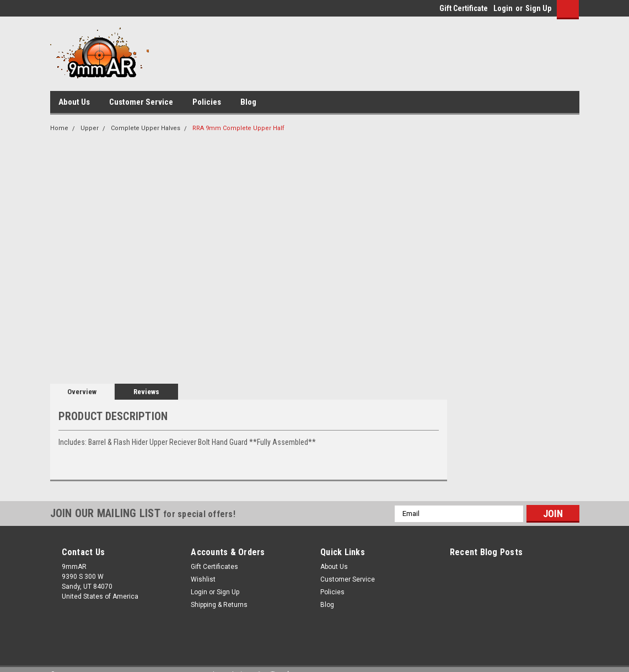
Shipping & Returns (219, 605)
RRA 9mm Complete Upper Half (238, 128)
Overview (82, 392)
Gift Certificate (464, 8)
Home (59, 128)
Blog (248, 102)
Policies (207, 102)
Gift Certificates (214, 567)
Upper (90, 128)
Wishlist (203, 579)
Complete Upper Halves (146, 128)
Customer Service (141, 102)
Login (503, 8)
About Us (74, 102)
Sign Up (538, 8)
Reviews (146, 392)
